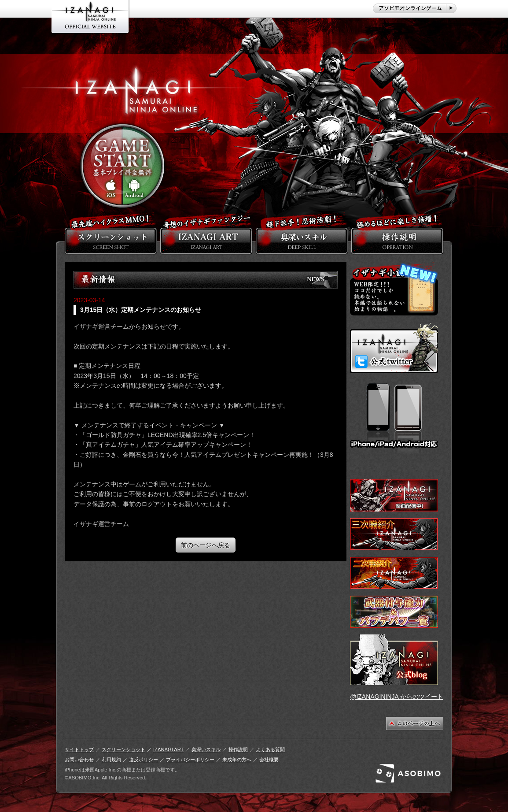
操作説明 (238, 749)
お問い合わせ (79, 760)
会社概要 (269, 760)
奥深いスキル (206, 749)
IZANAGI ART (168, 749)
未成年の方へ (237, 760)
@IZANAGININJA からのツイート (397, 697)
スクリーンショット (123, 749)
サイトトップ (79, 749)
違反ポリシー (144, 760)
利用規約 (111, 760)
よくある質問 (270, 749)
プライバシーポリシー (190, 760)
